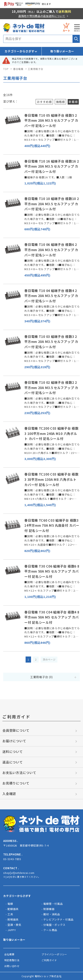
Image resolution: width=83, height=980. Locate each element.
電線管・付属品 (53, 904)
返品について (12, 762)
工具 (10, 914)
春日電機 (18, 69)
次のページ (49, 659)
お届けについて (14, 741)
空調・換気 (14, 925)
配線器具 (13, 909)
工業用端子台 (35, 69)
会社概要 (9, 954)
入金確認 (9, 794)
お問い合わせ (12, 966)
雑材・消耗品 (52, 914)
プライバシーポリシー (54, 954)
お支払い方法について (19, 773)
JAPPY (12, 930)
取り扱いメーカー (62, 51)
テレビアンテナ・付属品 (58, 919)
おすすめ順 (44, 102)
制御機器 (49, 909)
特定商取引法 (12, 960)
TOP (6, 69)
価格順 (60, 102)
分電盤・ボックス (54, 925)
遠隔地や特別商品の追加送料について (42, 16)
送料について (12, 752)
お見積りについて (16, 783)
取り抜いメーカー (14, 940)
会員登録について (16, 730)
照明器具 (13, 919)
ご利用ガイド (49, 960)
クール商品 (50, 930)
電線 (10, 904)
